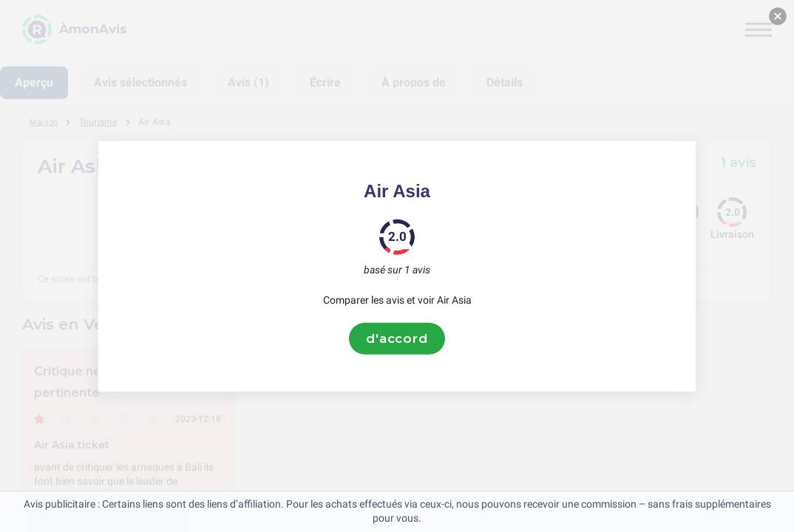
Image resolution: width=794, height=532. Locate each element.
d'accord (397, 338)
